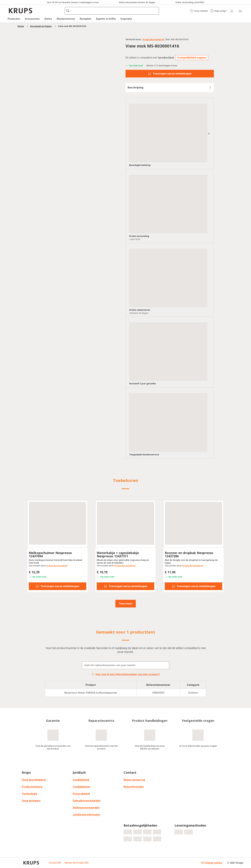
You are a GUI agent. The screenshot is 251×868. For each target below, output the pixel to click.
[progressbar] (168, 133)
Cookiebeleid (81, 780)
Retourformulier (134, 787)
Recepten (85, 19)
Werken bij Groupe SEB (76, 863)
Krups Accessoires (153, 39)
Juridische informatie (86, 814)
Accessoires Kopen (41, 26)
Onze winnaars (31, 801)
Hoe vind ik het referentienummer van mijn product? (126, 674)
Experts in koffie (106, 19)
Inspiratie (126, 19)
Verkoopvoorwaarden (86, 808)
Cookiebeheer (81, 787)
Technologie (30, 794)
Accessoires (32, 19)
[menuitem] (14, 19)
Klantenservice (66, 19)
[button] (199, 11)
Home (21, 26)
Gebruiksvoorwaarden (87, 801)
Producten (14, 19)
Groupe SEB (55, 863)
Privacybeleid (81, 794)
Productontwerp (32, 787)
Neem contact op (134, 780)
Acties (48, 19)
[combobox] (125, 665)
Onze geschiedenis (34, 780)
